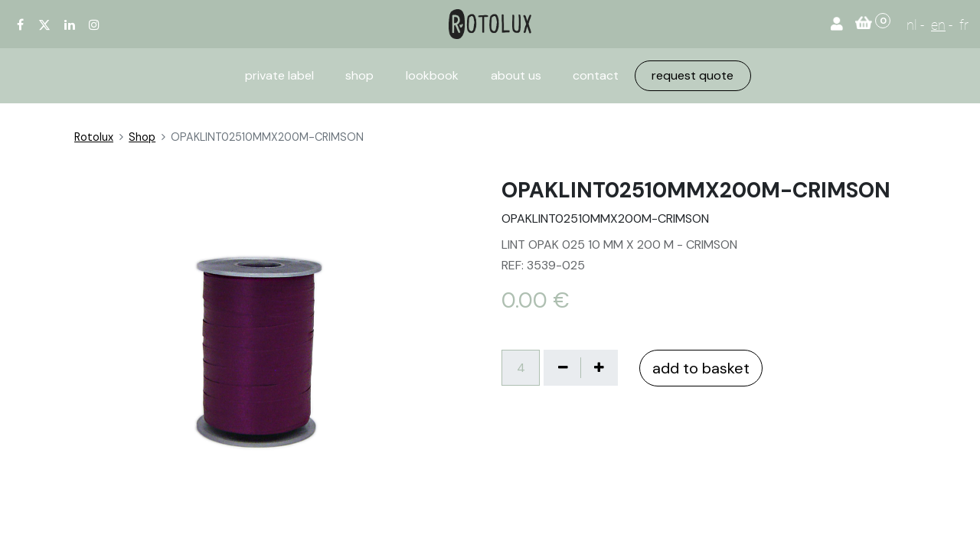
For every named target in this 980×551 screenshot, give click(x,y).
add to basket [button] (701, 368)
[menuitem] (279, 76)
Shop (142, 137)
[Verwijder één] (563, 367)
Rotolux (94, 137)
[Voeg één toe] (599, 367)
